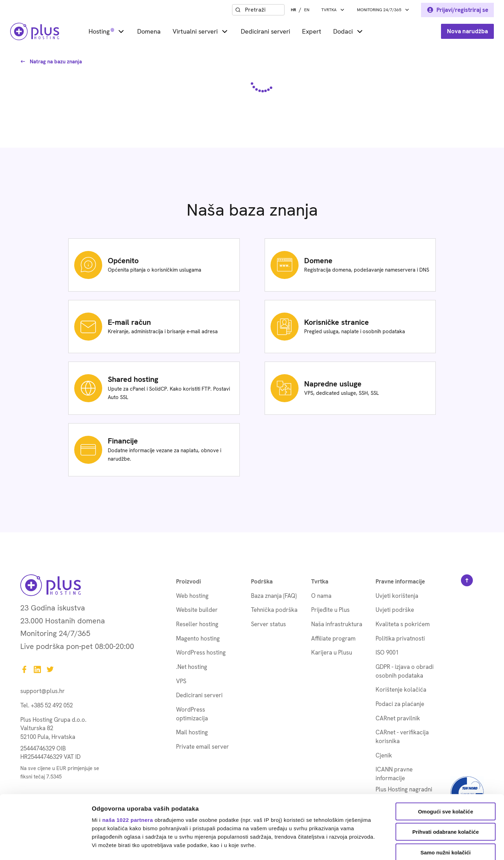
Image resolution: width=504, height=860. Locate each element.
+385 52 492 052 (52, 705)
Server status (268, 624)
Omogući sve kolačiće (446, 752)
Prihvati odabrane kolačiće (446, 772)
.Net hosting (192, 667)
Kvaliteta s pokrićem (403, 624)
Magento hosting (198, 638)
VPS (181, 681)
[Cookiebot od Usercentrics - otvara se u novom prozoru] (45, 846)
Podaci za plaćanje (400, 704)
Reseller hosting (197, 624)
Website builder (197, 610)
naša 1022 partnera (128, 760)
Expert (312, 31)
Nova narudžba (467, 31)
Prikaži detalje (363, 846)
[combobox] (263, 10)
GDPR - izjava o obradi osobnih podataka (405, 671)
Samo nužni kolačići (445, 793)
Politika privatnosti (400, 638)
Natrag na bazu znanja (51, 61)
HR (293, 10)
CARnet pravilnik (398, 718)
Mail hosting (192, 732)
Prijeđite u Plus (330, 610)
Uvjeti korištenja (397, 596)
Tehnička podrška (274, 610)
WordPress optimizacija (192, 714)
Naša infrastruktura (337, 624)
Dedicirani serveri (265, 31)
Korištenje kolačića (401, 690)
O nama (321, 596)
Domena (149, 31)
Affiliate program (333, 638)
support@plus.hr (43, 691)
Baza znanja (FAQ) (274, 596)
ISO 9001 (387, 652)
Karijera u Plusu (332, 652)
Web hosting (192, 596)
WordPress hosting (201, 652)
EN (307, 10)
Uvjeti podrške (395, 610)
